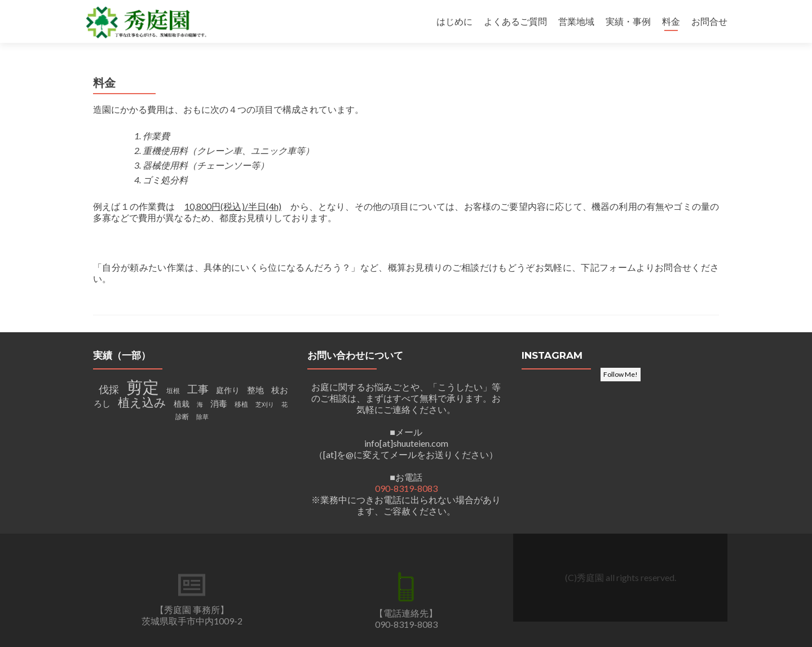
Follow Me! (621, 374)
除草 (202, 417)
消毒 (219, 403)
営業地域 (576, 21)
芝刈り (265, 404)
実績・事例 (628, 21)
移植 (241, 404)
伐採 (109, 389)
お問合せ (709, 21)
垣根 (173, 391)
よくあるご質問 (515, 21)
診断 (182, 417)
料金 (671, 21)
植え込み (142, 402)
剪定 (143, 387)
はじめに (454, 21)
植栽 (182, 404)
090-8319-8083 (406, 488)
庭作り (228, 390)
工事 (198, 389)
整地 (255, 390)
